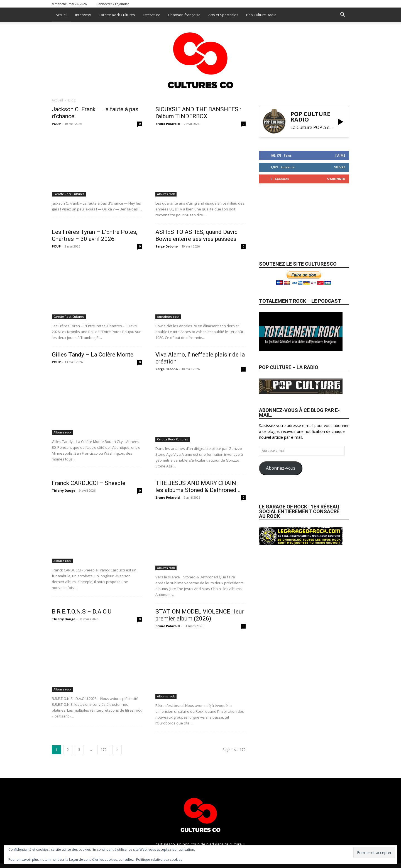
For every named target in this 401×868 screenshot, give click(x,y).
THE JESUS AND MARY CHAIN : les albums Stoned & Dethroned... (198, 487)
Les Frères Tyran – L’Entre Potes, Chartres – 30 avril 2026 (95, 235)
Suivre (340, 167)
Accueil (62, 15)
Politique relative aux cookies (159, 859)
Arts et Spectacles (223, 15)
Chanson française (184, 15)
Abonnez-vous (281, 468)
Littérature (152, 15)
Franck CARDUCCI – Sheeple (89, 483)
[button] (343, 15)
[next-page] (117, 750)
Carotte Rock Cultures (117, 15)
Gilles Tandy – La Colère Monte (93, 355)
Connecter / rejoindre (113, 4)
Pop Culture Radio (261, 15)
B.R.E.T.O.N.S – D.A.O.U (82, 612)
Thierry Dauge (63, 490)
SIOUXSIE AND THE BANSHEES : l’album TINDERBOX (198, 113)
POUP (56, 124)
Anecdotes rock (168, 317)
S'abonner (336, 179)
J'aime (340, 155)
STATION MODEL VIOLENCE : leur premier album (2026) (200, 615)
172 (104, 750)
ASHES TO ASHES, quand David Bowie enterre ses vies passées (197, 235)
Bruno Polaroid (168, 124)
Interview (83, 15)
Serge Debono (167, 246)
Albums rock (166, 194)
